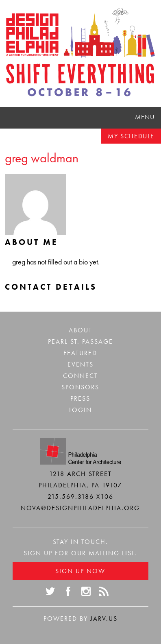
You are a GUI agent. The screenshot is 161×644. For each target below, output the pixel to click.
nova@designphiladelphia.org (80, 508)
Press (80, 398)
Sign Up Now (80, 571)
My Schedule (131, 136)
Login (80, 410)
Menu (145, 117)
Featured (80, 353)
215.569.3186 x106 (80, 497)
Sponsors (80, 387)
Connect (80, 376)
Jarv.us (104, 619)
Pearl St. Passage (80, 342)
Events (80, 364)
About (80, 330)
